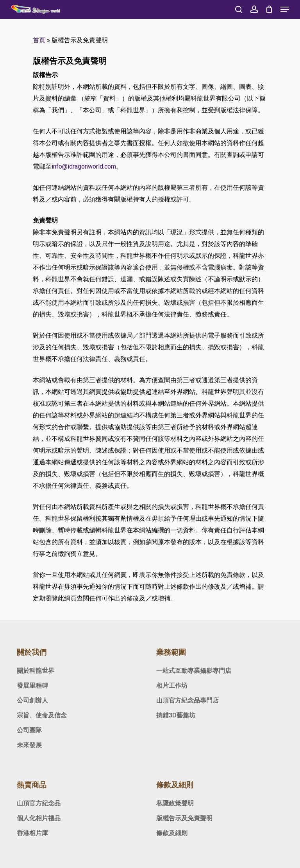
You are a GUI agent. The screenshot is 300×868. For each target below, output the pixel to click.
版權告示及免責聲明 (184, 818)
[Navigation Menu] (285, 9)
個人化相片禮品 (39, 818)
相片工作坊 (172, 686)
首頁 (39, 40)
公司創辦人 (32, 700)
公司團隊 (29, 730)
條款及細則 (172, 833)
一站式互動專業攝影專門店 (194, 671)
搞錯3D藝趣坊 (176, 715)
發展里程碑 (32, 686)
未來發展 (29, 745)
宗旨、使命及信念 (42, 715)
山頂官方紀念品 (39, 803)
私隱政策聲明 (175, 803)
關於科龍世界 (36, 671)
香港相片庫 (32, 833)
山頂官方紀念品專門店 (187, 700)
